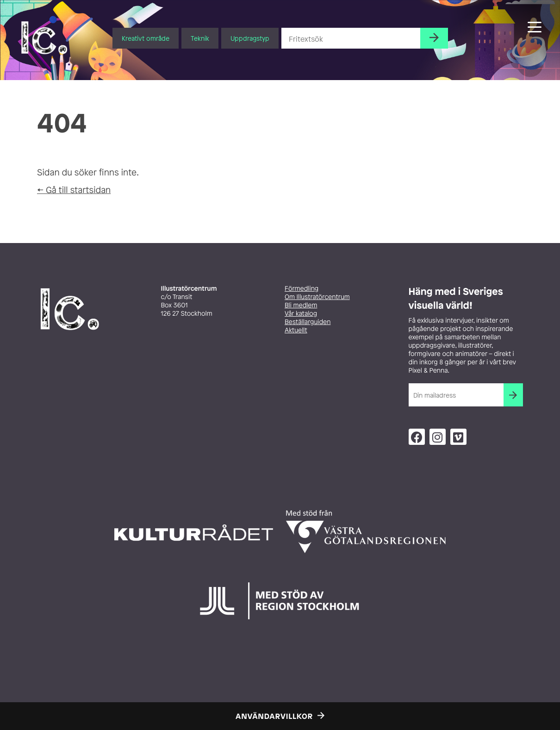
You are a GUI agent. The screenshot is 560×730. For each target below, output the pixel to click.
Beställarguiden (308, 322)
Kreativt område (146, 38)
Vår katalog (301, 314)
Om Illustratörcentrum (317, 297)
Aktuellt (296, 330)
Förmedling (302, 289)
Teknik (200, 38)
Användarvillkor (274, 716)
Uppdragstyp (250, 38)
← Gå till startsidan (74, 190)
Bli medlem (301, 305)
